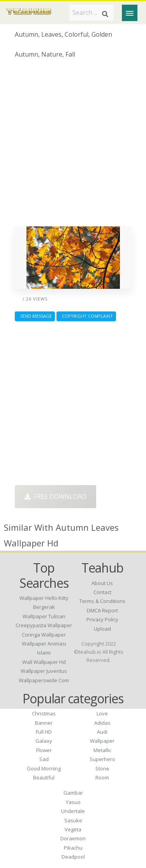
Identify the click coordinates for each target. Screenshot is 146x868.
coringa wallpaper (44, 635)
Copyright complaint (86, 316)
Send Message (35, 316)
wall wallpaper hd (44, 662)
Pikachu (73, 848)
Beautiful (44, 777)
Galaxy (44, 741)
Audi (102, 732)
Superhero (102, 759)
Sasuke (73, 820)
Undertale (73, 811)
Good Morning (44, 768)
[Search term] (91, 12)
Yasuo (73, 802)
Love (102, 713)
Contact (102, 592)
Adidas (102, 723)
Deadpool (73, 857)
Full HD (44, 732)
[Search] (105, 14)
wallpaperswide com (44, 680)
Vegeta (73, 829)
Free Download (55, 496)
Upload (102, 629)
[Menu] (130, 13)
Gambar (73, 793)
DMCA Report (102, 610)
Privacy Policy (102, 619)
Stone (102, 768)
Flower (44, 750)
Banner (44, 723)
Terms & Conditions (102, 601)
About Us (102, 583)
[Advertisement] (73, 145)
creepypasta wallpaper (44, 625)
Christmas (44, 713)
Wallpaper (102, 741)
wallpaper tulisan (44, 616)
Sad (44, 759)
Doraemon (73, 838)
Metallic (102, 750)
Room (102, 777)
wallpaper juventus (44, 671)
